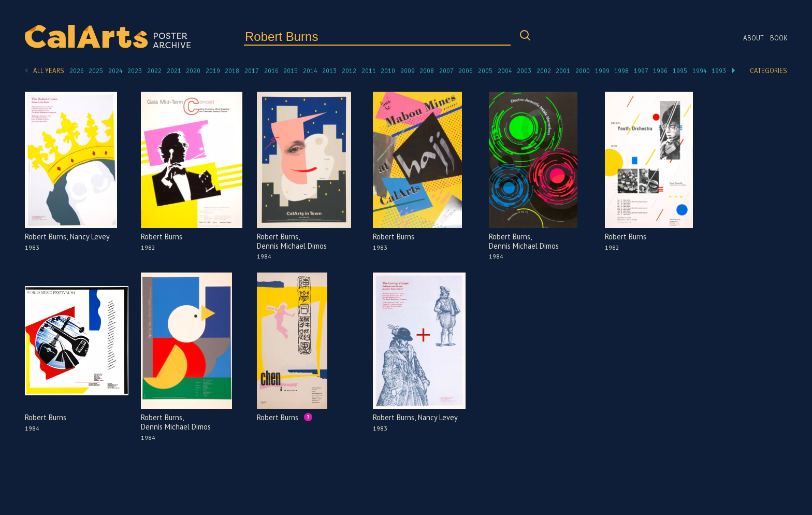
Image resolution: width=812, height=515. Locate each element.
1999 (602, 71)
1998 (621, 71)
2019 (213, 71)
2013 (329, 71)
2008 (427, 71)
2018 (232, 71)
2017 (252, 71)
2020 (193, 71)
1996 (660, 71)
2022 (154, 71)
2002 (544, 71)
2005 (485, 71)
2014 (310, 71)
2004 (505, 71)
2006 (466, 71)
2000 (583, 71)
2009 (408, 71)
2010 (388, 71)
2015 (291, 71)
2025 (96, 71)
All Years (49, 71)
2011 (369, 71)
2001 (563, 71)
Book (779, 38)
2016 (271, 71)
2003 (524, 71)
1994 (700, 71)
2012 (349, 71)
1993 (719, 71)
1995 (680, 71)
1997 (641, 71)
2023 (135, 71)
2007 (446, 71)
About (753, 38)
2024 (115, 71)
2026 (77, 71)
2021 (174, 71)
